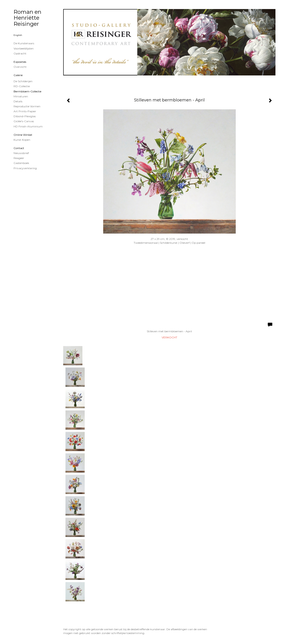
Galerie (18, 75)
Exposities (20, 62)
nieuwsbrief (21, 153)
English (18, 35)
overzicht (20, 67)
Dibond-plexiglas (25, 116)
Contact (19, 148)
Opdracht (20, 53)
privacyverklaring (25, 168)
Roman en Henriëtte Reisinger (27, 18)
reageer (19, 158)
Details (18, 101)
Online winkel (23, 135)
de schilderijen (23, 81)
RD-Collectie (22, 86)
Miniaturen (21, 96)
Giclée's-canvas (24, 121)
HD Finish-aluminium (28, 126)
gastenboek (21, 163)
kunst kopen (22, 140)
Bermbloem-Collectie (27, 91)
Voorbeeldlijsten (24, 48)
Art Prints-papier (25, 111)
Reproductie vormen (27, 106)
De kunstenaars (24, 43)
